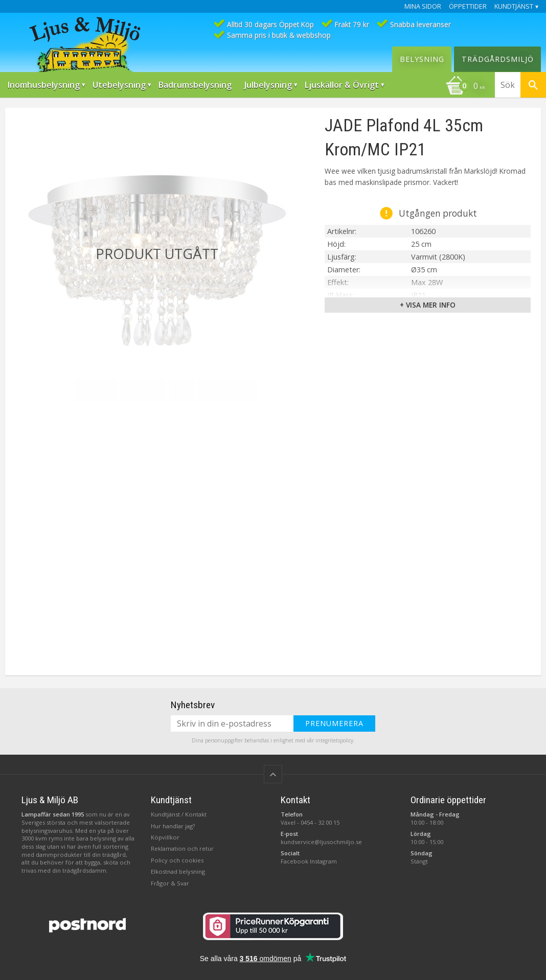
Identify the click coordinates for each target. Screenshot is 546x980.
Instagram (323, 861)
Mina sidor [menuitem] (423, 6)
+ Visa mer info (428, 305)
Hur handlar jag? (173, 826)
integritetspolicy (334, 740)
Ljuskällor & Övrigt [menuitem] (342, 85)
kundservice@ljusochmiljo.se (321, 842)
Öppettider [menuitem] (468, 6)
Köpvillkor (165, 837)
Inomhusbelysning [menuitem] (44, 85)
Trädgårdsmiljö (498, 59)
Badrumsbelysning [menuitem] (195, 85)
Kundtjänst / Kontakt (179, 814)
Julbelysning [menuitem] (268, 85)
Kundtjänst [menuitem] (514, 6)
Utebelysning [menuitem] (119, 85)
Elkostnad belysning (178, 871)
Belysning (422, 59)
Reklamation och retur (182, 848)
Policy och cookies (177, 860)
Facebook (294, 861)
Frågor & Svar (170, 883)
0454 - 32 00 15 (320, 822)
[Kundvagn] (465, 87)
